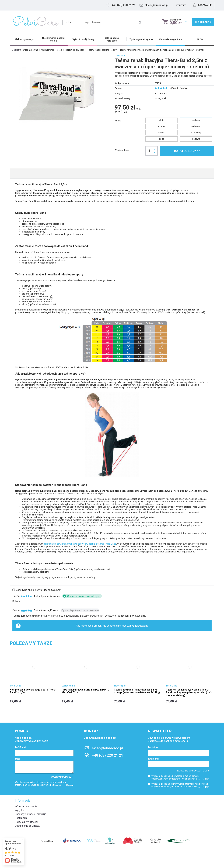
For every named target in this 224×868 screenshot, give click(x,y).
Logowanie (202, 5)
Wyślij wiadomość (62, 777)
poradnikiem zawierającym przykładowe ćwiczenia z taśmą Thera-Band (80, 544)
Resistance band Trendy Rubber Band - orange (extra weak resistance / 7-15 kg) (137, 691)
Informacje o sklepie (26, 806)
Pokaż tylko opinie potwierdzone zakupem (38, 590)
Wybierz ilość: (122, 150)
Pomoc (21, 731)
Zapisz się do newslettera (193, 771)
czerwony (196, 133)
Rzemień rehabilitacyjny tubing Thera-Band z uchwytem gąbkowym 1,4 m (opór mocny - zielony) (189, 693)
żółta (162, 139)
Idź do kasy (203, 22)
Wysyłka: (119, 93)
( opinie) (183, 88)
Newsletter (160, 731)
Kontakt (181, 5)
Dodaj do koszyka (187, 151)
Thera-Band (120, 56)
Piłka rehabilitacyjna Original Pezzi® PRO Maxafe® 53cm (85, 691)
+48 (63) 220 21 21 (124, 5)
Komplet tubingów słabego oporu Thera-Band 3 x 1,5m (33, 691)
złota (162, 120)
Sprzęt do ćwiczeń (75, 50)
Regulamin (21, 818)
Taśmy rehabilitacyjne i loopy (102, 50)
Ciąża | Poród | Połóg (52, 50)
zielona (162, 133)
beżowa (196, 139)
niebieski (196, 126)
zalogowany (141, 626)
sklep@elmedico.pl (157, 5)
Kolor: (118, 121)
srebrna (196, 120)
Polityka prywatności (26, 822)
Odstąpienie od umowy (28, 826)
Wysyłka (19, 810)
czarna (162, 126)
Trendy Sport (120, 686)
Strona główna (31, 50)
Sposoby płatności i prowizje (31, 814)
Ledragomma (68, 686)
